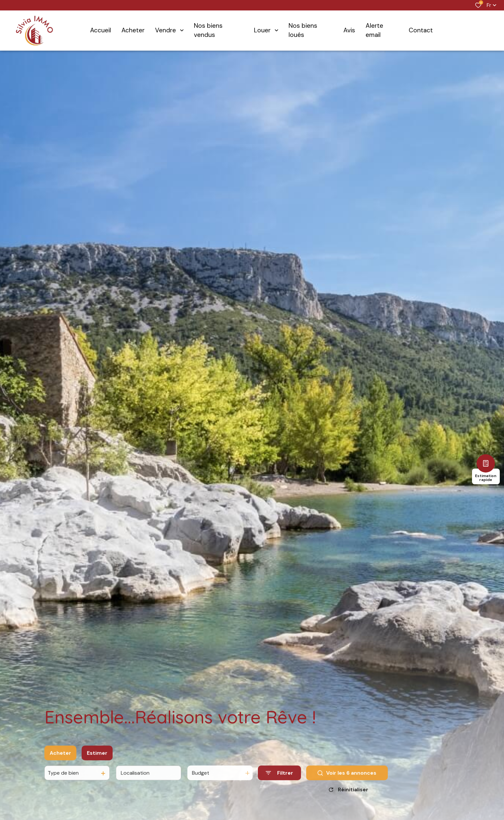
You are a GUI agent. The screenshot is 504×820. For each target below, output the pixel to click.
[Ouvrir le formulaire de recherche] (279, 780)
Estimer (97, 760)
